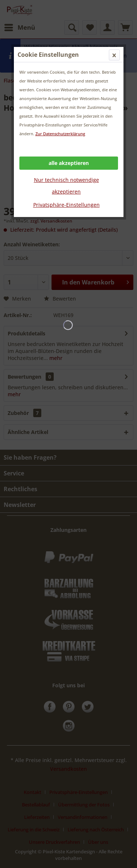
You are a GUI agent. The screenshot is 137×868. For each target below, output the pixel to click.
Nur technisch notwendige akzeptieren (66, 186)
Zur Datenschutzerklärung (60, 134)
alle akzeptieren (69, 163)
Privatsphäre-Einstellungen (66, 205)
